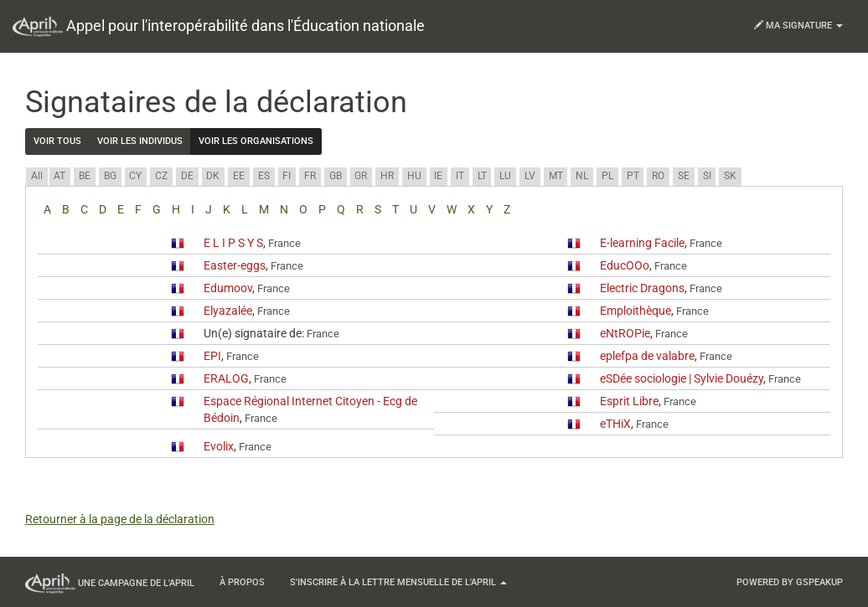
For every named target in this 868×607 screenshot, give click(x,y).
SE (684, 176)
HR (387, 176)
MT (556, 176)
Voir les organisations (256, 141)
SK (730, 176)
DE (187, 176)
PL (607, 176)
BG (110, 176)
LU (505, 176)
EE (239, 176)
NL (582, 176)
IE (438, 176)
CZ (161, 176)
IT (460, 176)
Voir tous (57, 141)
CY (135, 176)
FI (287, 176)
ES (264, 176)
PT (633, 176)
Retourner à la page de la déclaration (120, 519)
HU (414, 176)
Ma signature (798, 26)
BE (85, 176)
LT (482, 176)
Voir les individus (140, 141)
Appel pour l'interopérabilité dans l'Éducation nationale (219, 27)
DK (213, 176)
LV (530, 176)
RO (658, 176)
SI (707, 176)
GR (361, 176)
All (37, 176)
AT (59, 176)
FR (310, 176)
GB (336, 176)
